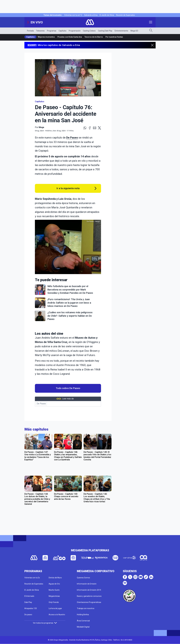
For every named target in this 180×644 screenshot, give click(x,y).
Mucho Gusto (54, 590)
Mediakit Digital (83, 627)
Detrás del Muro (55, 578)
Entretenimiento (121, 31)
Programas (52, 31)
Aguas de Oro (54, 584)
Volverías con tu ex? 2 (73, 15)
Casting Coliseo (89, 31)
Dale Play (28, 602)
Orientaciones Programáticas (89, 602)
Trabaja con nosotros (86, 608)
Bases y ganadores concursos (89, 596)
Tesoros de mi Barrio (94, 37)
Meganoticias (54, 596)
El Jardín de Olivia (107, 15)
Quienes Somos (83, 578)
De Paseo (72, 138)
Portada (30, 31)
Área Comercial (83, 621)
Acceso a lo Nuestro (57, 615)
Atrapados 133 (31, 608)
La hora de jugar (55, 608)
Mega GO (134, 31)
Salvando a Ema (91, 15)
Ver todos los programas (45, 623)
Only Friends (54, 602)
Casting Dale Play (105, 31)
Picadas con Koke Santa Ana (70, 37)
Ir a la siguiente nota (68, 188)
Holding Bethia (83, 615)
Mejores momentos (46, 37)
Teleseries (40, 31)
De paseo (28, 615)
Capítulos (63, 31)
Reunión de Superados (125, 15)
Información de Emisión (87, 584)
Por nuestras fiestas (114, 37)
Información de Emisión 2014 (89, 590)
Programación (75, 31)
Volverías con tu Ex (32, 578)
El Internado (29, 596)
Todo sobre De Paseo (68, 388)
